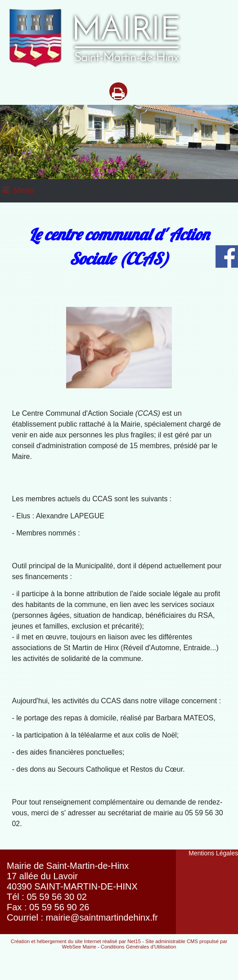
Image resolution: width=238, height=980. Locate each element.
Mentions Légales (213, 853)
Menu (24, 190)
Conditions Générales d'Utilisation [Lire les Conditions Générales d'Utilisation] (139, 947)
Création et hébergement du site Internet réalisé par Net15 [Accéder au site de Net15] (76, 941)
